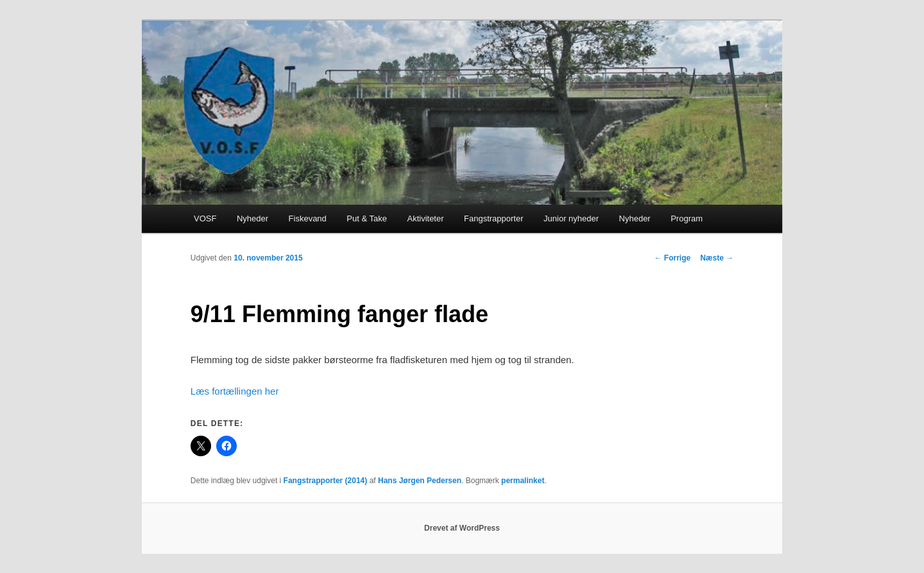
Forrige (672, 258)
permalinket (523, 481)
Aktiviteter (425, 218)
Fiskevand (308, 218)
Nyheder (252, 218)
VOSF (205, 218)
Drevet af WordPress (462, 528)
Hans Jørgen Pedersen (420, 481)
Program (687, 218)
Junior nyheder (571, 218)
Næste (717, 258)
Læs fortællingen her (235, 391)
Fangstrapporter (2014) (326, 481)
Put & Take (367, 218)
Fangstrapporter (494, 218)
